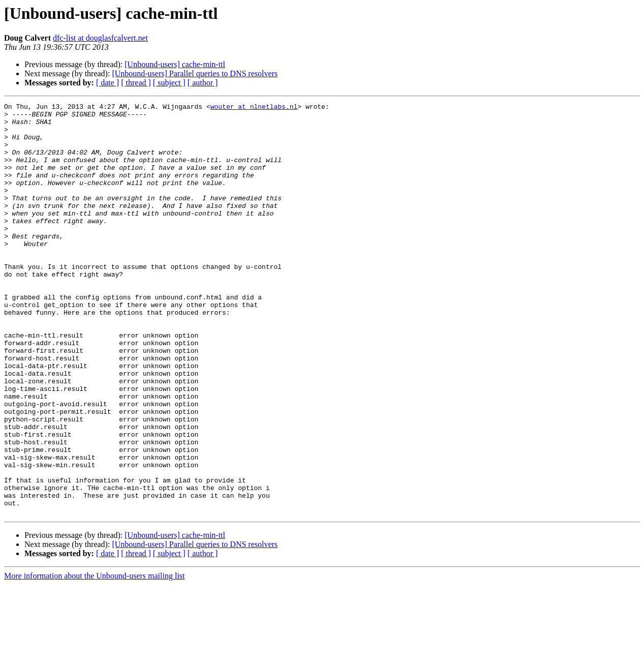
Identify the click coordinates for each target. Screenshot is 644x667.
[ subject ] (169, 83)
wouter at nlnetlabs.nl (254, 108)
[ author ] (203, 83)
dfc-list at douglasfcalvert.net (100, 38)
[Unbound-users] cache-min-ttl (175, 64)
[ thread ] (136, 83)
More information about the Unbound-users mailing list (95, 658)
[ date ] (108, 83)
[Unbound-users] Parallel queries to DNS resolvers (195, 73)
